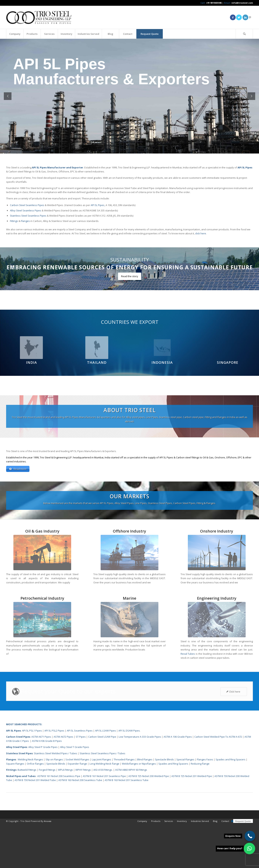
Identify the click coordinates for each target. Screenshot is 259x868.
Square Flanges (15, 809)
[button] (249, 849)
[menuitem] (15, 34)
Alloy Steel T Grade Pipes (75, 792)
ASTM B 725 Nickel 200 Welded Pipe (149, 821)
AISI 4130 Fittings (103, 815)
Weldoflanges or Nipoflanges (139, 809)
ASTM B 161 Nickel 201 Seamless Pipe (104, 821)
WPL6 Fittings (65, 815)
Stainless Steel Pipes (19, 798)
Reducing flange (200, 809)
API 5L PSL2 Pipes (54, 775)
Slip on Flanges (54, 804)
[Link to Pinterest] (250, 17)
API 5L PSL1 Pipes (32, 775)
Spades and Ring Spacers (230, 804)
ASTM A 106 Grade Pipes (178, 782)
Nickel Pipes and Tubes (21, 821)
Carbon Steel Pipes (18, 782)
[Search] (244, 34)
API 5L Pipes (98, 205)
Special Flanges (185, 804)
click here (201, 233)
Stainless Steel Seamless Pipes (28, 216)
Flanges (25, 221)
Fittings (14, 221)
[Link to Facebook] (233, 17)
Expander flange (78, 809)
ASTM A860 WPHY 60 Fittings (131, 815)
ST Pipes (81, 782)
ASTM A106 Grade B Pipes (47, 786)
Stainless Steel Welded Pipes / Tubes (55, 798)
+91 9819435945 (214, 3)
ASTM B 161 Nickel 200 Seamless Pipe (59, 821)
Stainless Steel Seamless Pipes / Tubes (102, 798)
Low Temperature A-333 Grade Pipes (140, 782)
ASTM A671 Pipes (41, 782)
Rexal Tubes (188, 699)
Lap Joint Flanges (101, 804)
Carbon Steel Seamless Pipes (27, 205)
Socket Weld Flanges (77, 804)
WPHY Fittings (83, 815)
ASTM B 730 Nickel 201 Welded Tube (35, 825)
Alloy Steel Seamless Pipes (26, 210)
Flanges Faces (205, 804)
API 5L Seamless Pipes (80, 775)
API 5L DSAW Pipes (129, 775)
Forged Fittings (47, 815)
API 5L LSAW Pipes (105, 775)
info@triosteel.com (242, 3)
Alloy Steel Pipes (17, 792)
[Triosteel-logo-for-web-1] (39, 17)
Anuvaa (48, 866)
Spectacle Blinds (164, 804)
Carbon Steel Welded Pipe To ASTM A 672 (218, 782)
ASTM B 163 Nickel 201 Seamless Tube (127, 825)
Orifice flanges (36, 809)
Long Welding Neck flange (105, 809)
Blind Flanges (145, 804)
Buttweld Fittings (27, 815)
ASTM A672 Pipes (63, 782)
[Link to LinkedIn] (245, 17)
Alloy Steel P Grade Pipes (43, 792)
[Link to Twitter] (239, 17)
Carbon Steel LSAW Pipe (102, 782)
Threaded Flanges (124, 804)
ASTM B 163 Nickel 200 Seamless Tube (80, 825)
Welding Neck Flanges (30, 804)
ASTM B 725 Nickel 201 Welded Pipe (192, 821)
